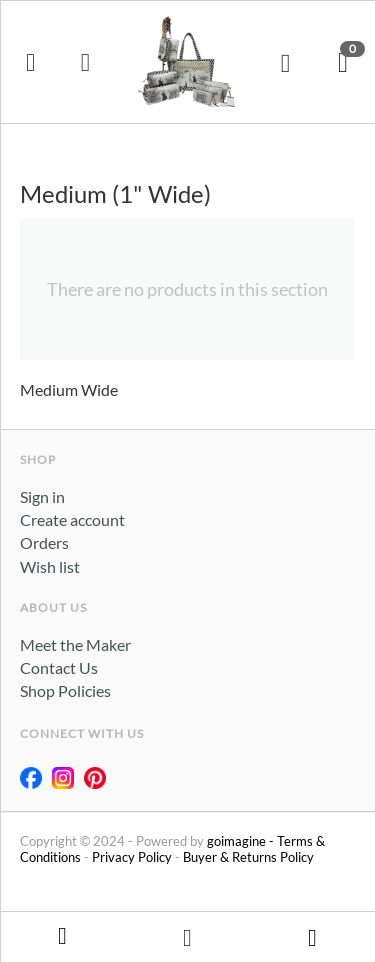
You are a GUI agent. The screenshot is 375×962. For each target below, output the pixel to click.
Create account (72, 519)
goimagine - (242, 841)
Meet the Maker (75, 644)
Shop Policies (65, 690)
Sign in (42, 496)
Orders (44, 542)
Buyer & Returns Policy (248, 857)
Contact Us (59, 667)
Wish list (50, 566)
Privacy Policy (132, 857)
